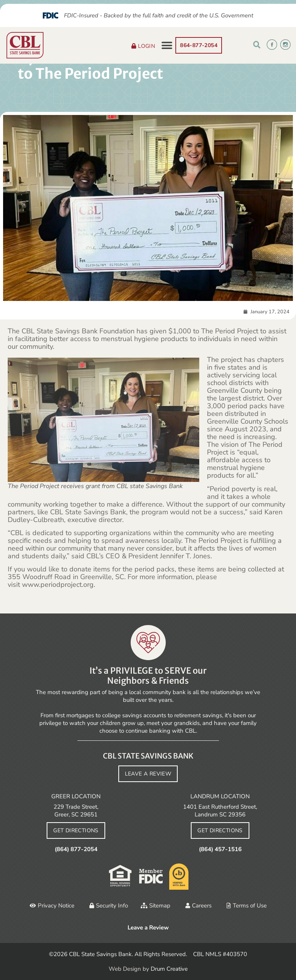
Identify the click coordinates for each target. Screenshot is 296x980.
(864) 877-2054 (76, 849)
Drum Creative (169, 969)
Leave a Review (148, 928)
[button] (167, 45)
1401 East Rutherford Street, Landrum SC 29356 (220, 811)
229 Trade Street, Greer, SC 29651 (76, 811)
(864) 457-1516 (220, 849)
